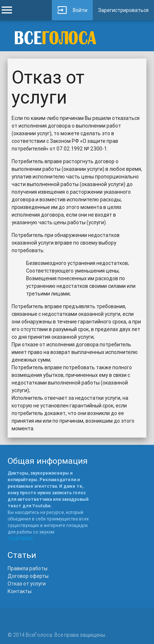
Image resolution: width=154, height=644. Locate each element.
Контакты (20, 591)
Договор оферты (28, 576)
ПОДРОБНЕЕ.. (22, 538)
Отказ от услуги (27, 584)
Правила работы (28, 568)
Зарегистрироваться (123, 10)
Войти (72, 10)
